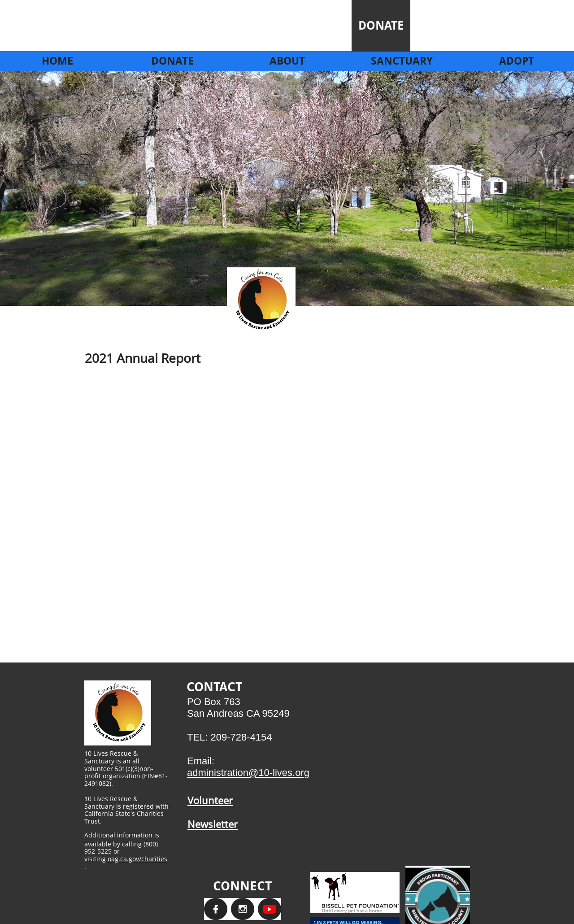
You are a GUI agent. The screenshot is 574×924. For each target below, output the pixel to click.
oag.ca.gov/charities (137, 859)
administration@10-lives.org (248, 773)
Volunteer (210, 800)
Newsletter (213, 824)
